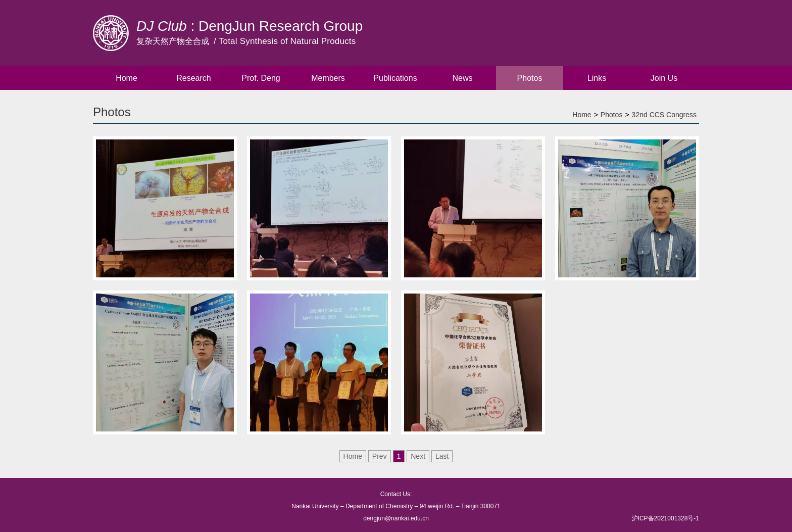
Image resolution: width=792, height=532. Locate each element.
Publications (395, 78)
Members (328, 78)
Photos (530, 78)
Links (597, 78)
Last (442, 456)
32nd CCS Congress (664, 115)
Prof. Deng (261, 78)
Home (127, 78)
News (462, 78)
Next (418, 456)
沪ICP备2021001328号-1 (665, 518)
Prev (380, 456)
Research (193, 78)
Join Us (664, 78)
